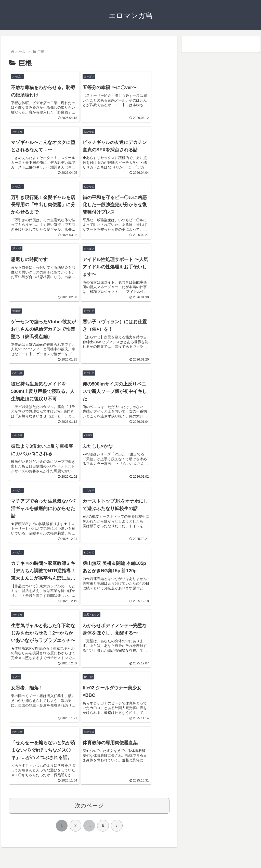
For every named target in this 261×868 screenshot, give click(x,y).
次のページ (89, 827)
